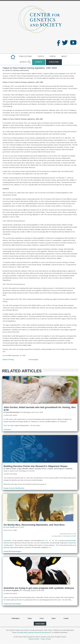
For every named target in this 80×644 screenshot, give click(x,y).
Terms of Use (46, 639)
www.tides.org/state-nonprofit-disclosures (36, 632)
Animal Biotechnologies (12, 551)
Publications (25, 56)
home (13, 56)
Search (23, 62)
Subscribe (54, 62)
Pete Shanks (10, 527)
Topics (41, 56)
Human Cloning (8, 360)
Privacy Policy (34, 639)
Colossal (8, 541)
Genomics (7, 430)
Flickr (74, 536)
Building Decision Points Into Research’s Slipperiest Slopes (36, 466)
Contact (66, 618)
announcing (71, 541)
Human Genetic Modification (14, 488)
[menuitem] (13, 57)
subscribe (40, 624)
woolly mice (9, 545)
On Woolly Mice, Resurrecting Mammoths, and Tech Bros (34, 525)
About (64, 56)
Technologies (33, 360)
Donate (39, 62)
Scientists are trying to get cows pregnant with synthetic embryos (39, 588)
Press (53, 56)
